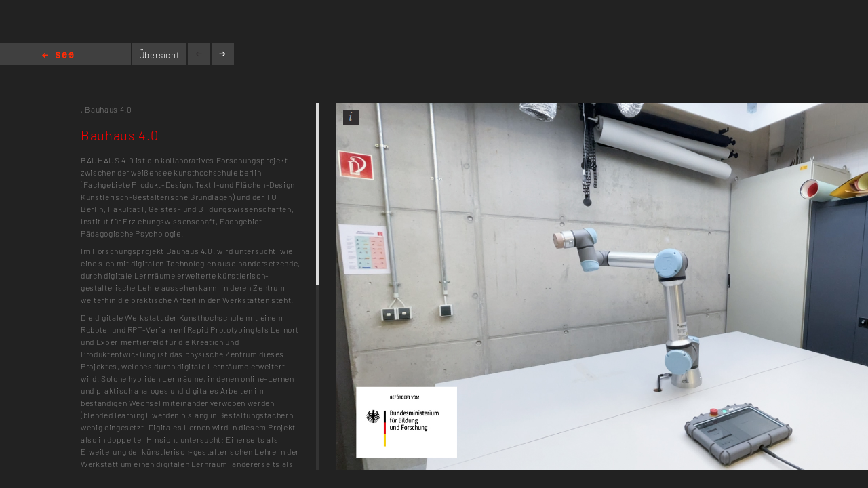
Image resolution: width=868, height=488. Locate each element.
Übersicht (160, 55)
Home (58, 56)
